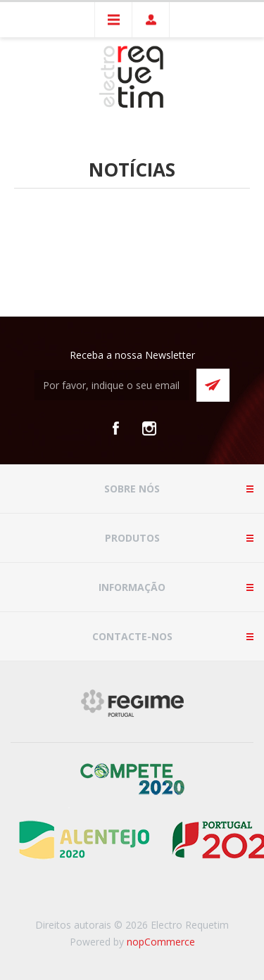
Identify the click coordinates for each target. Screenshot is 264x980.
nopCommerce (161, 942)
